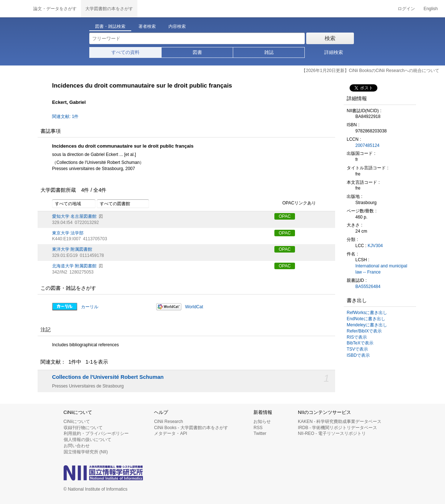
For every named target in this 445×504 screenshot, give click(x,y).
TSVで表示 (357, 349)
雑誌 (269, 52)
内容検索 (177, 26)
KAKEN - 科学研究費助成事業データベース (340, 422)
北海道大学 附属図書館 (74, 266)
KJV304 (375, 246)
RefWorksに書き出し (367, 313)
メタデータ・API (170, 433)
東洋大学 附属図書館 (72, 249)
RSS (258, 428)
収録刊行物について (83, 428)
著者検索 (147, 26)
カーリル (90, 307)
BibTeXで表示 (360, 343)
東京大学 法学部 (68, 233)
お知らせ (262, 422)
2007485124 (367, 145)
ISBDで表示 (358, 355)
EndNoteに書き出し (366, 319)
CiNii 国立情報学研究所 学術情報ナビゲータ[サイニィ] (14, 9)
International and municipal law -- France (381, 269)
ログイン (406, 9)
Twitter (260, 433)
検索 (330, 38)
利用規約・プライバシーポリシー (96, 433)
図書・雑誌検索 (110, 26)
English (431, 9)
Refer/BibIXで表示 (364, 331)
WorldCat (194, 307)
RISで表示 (357, 337)
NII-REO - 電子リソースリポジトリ (332, 433)
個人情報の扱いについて (87, 440)
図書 (197, 52)
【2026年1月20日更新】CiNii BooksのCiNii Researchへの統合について (370, 71)
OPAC (285, 216)
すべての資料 (125, 52)
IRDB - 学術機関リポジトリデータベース (337, 428)
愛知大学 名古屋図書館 (74, 216)
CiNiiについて (77, 422)
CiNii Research (168, 422)
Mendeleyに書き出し (367, 325)
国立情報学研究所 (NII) (86, 452)
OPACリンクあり (295, 203)
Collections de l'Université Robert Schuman (108, 377)
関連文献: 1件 (65, 117)
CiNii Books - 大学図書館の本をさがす (191, 428)
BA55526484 (368, 287)
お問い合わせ (77, 446)
